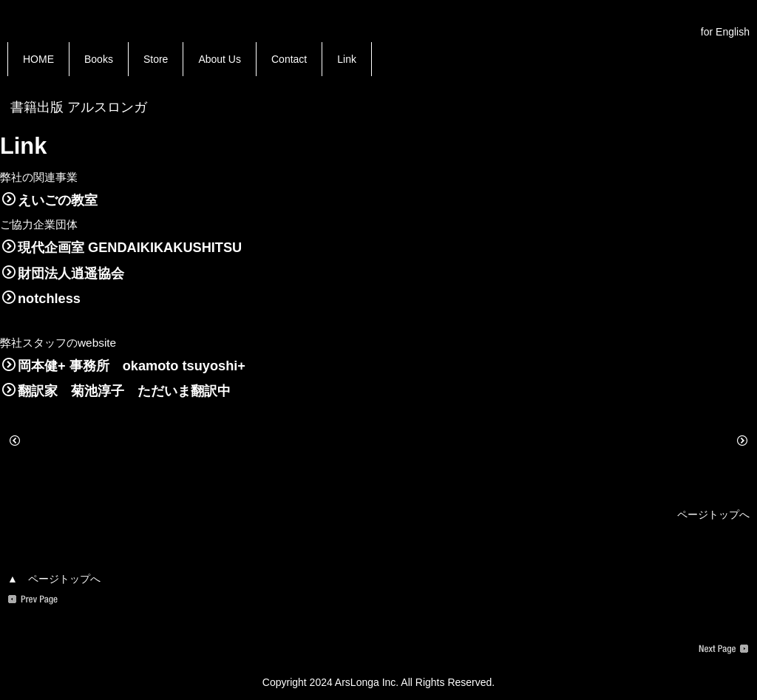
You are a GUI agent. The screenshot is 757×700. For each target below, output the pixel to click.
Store (156, 59)
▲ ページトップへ (54, 579)
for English (725, 32)
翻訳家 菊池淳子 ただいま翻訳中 (116, 391)
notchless (41, 299)
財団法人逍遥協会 (63, 273)
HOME (38, 59)
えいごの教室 (50, 200)
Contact (289, 59)
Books (99, 59)
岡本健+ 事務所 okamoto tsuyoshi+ (124, 366)
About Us (220, 59)
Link (347, 59)
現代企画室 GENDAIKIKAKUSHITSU (122, 248)
